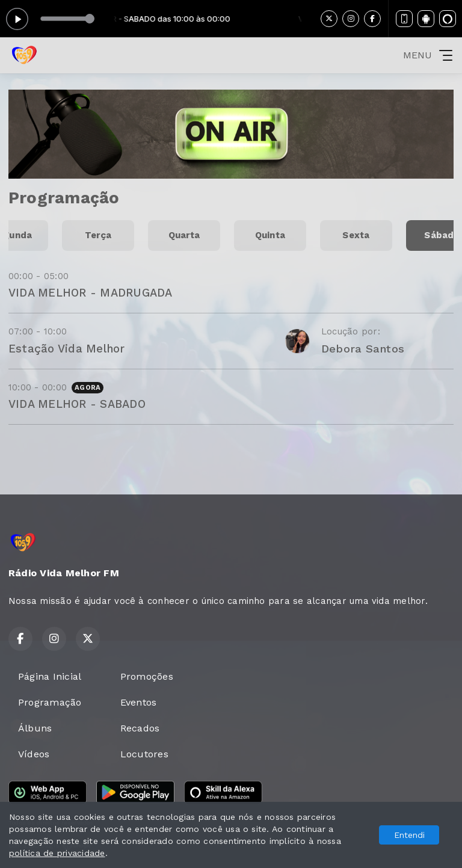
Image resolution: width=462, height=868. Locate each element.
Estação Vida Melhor (67, 349)
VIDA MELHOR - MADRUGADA (91, 293)
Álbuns (35, 728)
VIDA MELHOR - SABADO (77, 404)
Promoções (147, 676)
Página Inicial (50, 676)
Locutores (144, 754)
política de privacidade (57, 853)
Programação (50, 702)
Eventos (139, 702)
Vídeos (34, 754)
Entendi (409, 835)
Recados (140, 728)
